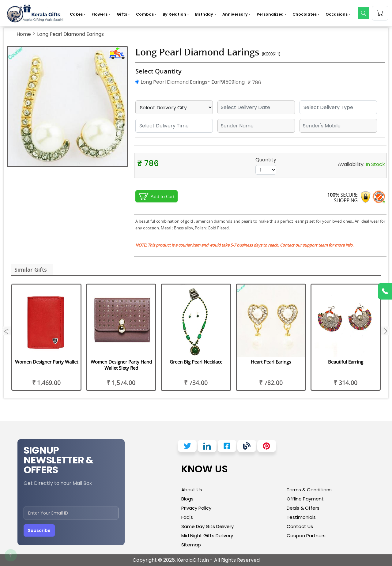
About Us (192, 490)
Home (24, 34)
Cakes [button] (76, 14)
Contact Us (300, 526)
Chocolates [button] (305, 14)
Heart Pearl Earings (271, 362)
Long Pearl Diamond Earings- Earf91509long (190, 82)
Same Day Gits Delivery (207, 526)
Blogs (187, 499)
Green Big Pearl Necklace (196, 362)
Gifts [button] (122, 14)
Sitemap (191, 545)
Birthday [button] (204, 14)
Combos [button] (145, 14)
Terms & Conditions (309, 490)
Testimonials (301, 517)
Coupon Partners (306, 536)
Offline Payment (305, 499)
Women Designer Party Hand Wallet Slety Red (121, 365)
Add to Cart (163, 196)
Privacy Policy (196, 508)
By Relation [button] (174, 14)
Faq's (187, 517)
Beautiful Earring (346, 362)
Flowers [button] (100, 14)
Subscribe (39, 530)
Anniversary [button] (235, 14)
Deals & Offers (303, 508)
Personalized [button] (270, 14)
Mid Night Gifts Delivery (207, 536)
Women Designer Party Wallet (47, 362)
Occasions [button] (337, 14)
